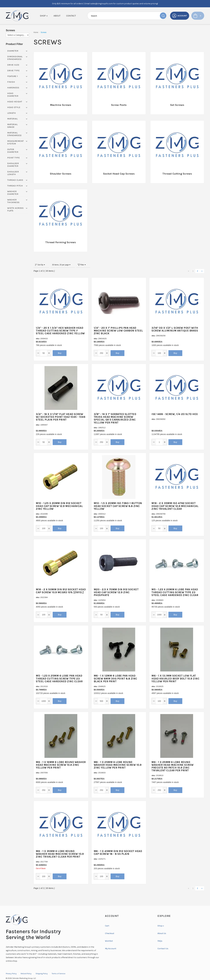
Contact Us (163, 943)
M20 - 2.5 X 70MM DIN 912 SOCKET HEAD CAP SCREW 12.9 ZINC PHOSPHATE (116, 587)
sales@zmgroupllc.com (101, 4)
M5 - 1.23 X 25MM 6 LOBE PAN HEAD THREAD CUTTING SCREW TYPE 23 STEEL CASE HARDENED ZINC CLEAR (59, 673)
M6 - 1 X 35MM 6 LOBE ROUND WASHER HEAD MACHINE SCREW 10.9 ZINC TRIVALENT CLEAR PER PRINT (60, 848)
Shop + (44, 16)
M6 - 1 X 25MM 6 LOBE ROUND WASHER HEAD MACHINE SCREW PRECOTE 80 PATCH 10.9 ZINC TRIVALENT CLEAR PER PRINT (173, 761)
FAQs (160, 935)
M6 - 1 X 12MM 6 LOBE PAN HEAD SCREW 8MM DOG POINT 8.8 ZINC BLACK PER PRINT (116, 673)
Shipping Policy (42, 968)
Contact (71, 16)
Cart (107, 920)
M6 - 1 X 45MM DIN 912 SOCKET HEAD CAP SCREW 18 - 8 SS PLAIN (118, 847)
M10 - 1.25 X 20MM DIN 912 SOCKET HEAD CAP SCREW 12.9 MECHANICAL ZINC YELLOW (59, 500)
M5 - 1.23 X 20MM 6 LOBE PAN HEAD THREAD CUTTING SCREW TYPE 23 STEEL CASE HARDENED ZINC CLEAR (175, 587)
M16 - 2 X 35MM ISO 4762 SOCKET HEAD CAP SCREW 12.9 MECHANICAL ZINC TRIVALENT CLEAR (175, 500)
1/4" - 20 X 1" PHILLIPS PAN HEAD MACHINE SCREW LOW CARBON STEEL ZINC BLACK (118, 325)
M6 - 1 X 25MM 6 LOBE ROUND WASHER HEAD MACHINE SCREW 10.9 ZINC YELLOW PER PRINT (118, 759)
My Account (111, 943)
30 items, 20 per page (61, 259)
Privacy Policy (11, 968)
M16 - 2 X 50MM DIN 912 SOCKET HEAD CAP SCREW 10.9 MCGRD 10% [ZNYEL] (61, 585)
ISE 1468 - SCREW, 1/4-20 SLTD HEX (175, 409)
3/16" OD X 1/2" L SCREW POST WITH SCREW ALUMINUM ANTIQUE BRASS (175, 324)
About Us (162, 928)
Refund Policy (26, 968)
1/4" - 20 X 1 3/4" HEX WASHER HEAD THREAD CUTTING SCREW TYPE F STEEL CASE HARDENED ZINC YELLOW (60, 325)
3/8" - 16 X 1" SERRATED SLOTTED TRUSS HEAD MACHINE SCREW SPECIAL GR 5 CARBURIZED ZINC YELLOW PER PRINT (115, 413)
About (57, 16)
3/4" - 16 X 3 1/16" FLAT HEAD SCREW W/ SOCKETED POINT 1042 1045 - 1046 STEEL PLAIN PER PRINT (61, 411)
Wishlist (109, 935)
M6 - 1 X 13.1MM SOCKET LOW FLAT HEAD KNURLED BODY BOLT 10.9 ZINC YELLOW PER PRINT (175, 673)
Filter (82, 259)
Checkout (110, 928)
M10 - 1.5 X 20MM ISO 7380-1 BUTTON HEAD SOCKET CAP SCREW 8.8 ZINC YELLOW (118, 500)
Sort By (40, 259)
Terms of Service (59, 968)
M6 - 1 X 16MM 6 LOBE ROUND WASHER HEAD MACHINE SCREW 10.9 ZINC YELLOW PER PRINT (61, 759)
